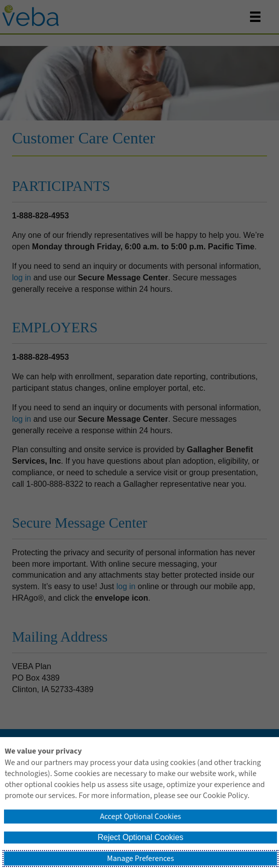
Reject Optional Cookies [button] (140, 837)
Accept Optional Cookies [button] (140, 817)
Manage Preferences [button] (140, 859)
